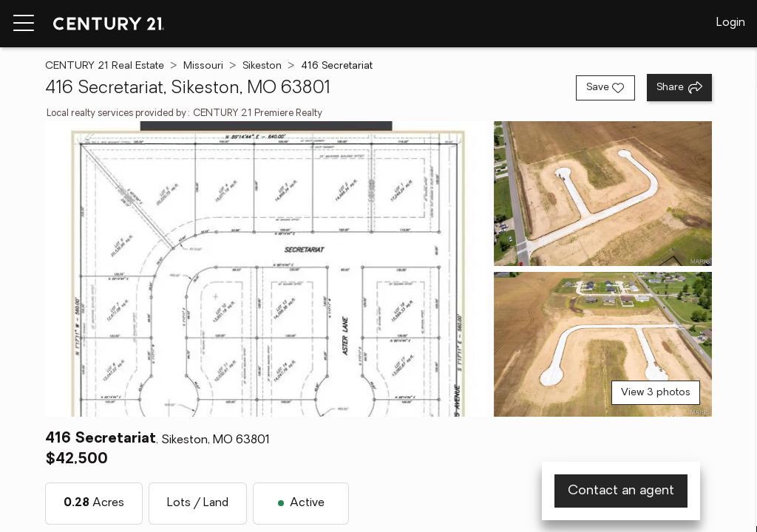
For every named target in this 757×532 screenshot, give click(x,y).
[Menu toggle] (24, 24)
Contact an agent (621, 491)
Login (731, 23)
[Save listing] (605, 88)
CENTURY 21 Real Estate (105, 66)
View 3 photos (656, 393)
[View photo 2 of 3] (603, 194)
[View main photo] (266, 269)
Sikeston (262, 66)
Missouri (203, 66)
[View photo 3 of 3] (603, 344)
